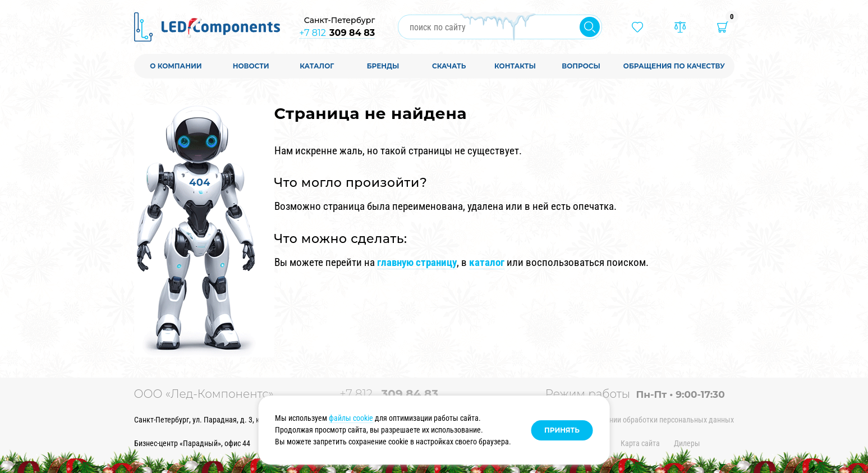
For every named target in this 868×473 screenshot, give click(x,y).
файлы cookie (351, 418)
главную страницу (417, 262)
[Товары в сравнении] (680, 27)
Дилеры (687, 443)
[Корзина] (723, 27)
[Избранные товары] (637, 27)
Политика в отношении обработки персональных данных (640, 420)
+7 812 (337, 33)
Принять (562, 430)
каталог (487, 262)
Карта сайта (640, 443)
